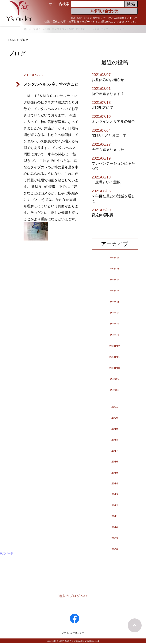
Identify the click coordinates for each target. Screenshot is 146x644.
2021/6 (115, 280)
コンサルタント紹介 (76, 27)
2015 (115, 472)
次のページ (7, 553)
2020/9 (115, 378)
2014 (115, 483)
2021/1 (115, 335)
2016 (115, 461)
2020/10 (115, 368)
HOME (12, 40)
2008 (115, 549)
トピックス (107, 27)
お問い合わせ (104, 11)
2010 (115, 527)
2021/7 (115, 269)
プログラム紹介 (54, 27)
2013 (115, 494)
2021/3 (115, 313)
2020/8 (115, 390)
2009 (115, 538)
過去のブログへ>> (73, 596)
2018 (115, 439)
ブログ (119, 27)
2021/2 (115, 324)
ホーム (39, 27)
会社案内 (94, 27)
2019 (115, 428)
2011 (115, 516)
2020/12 (115, 346)
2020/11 (115, 357)
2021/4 (115, 302)
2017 (115, 450)
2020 (115, 417)
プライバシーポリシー (73, 633)
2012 (115, 505)
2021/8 (115, 258)
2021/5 (115, 291)
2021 (115, 406)
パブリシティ (117, 32)
